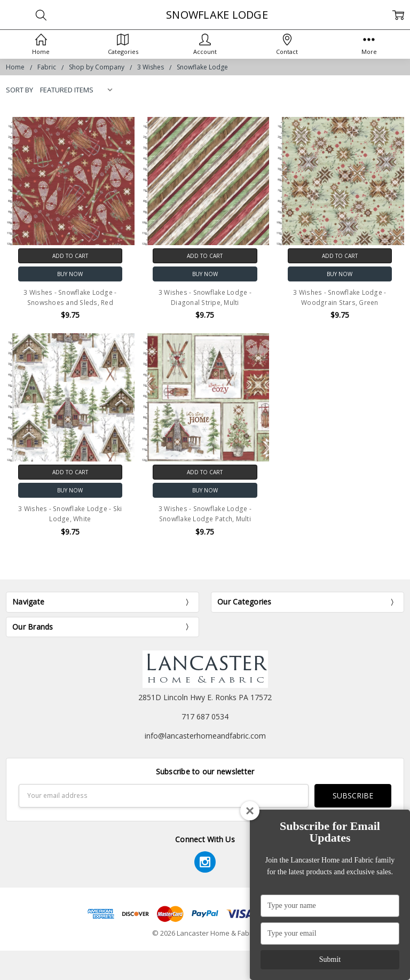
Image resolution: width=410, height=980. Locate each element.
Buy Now (70, 274)
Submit (330, 959)
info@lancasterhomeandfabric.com (205, 736)
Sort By (19, 90)
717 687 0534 (205, 716)
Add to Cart (70, 256)
